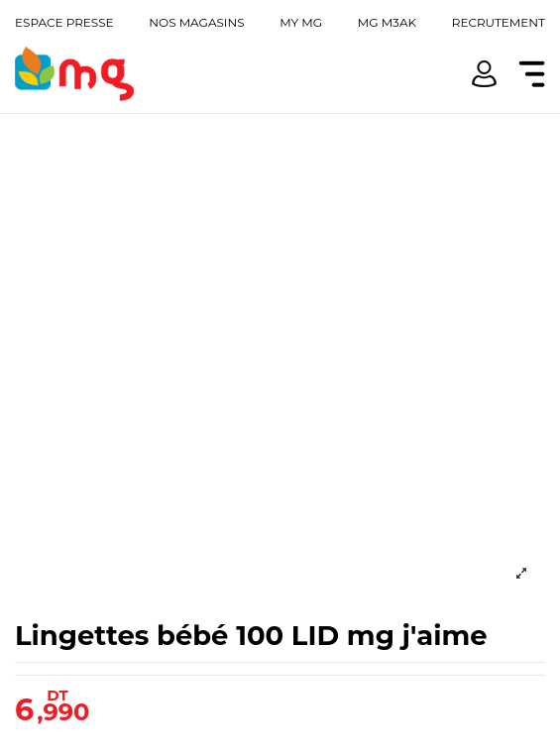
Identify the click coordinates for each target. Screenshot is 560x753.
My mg (301, 22)
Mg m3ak (387, 22)
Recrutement (499, 22)
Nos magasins (196, 22)
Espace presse (64, 22)
